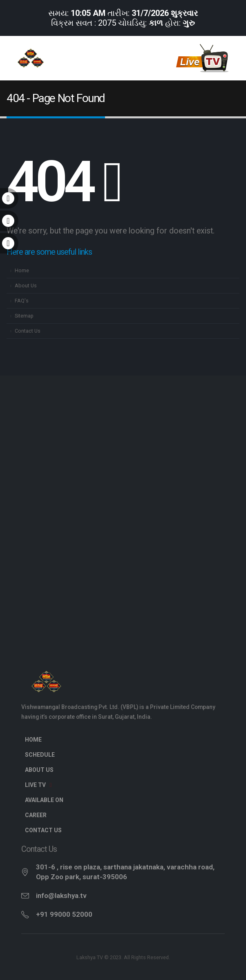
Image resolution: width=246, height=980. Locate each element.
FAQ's (22, 301)
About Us (26, 286)
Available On (44, 800)
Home (22, 270)
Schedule (40, 755)
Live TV (40, 785)
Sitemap (24, 316)
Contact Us (28, 331)
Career (36, 815)
